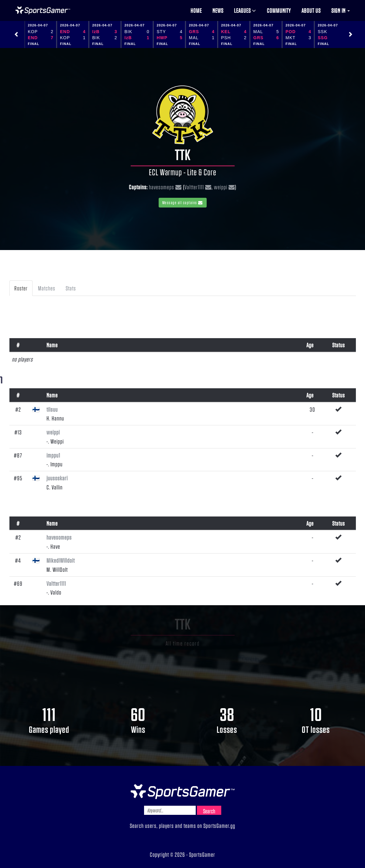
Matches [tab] (47, 288)
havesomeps (162, 187)
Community (279, 10)
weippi (221, 187)
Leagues (245, 10)
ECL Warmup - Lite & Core (183, 172)
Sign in (341, 10)
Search (209, 811)
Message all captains (183, 202)
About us (311, 10)
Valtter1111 (194, 187)
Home (196, 10)
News (218, 10)
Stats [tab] (71, 288)
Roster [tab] (21, 288)
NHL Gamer (43, 10)
